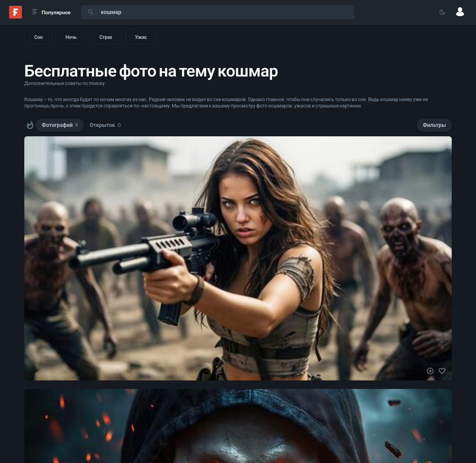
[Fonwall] (15, 17)
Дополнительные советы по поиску (65, 83)
